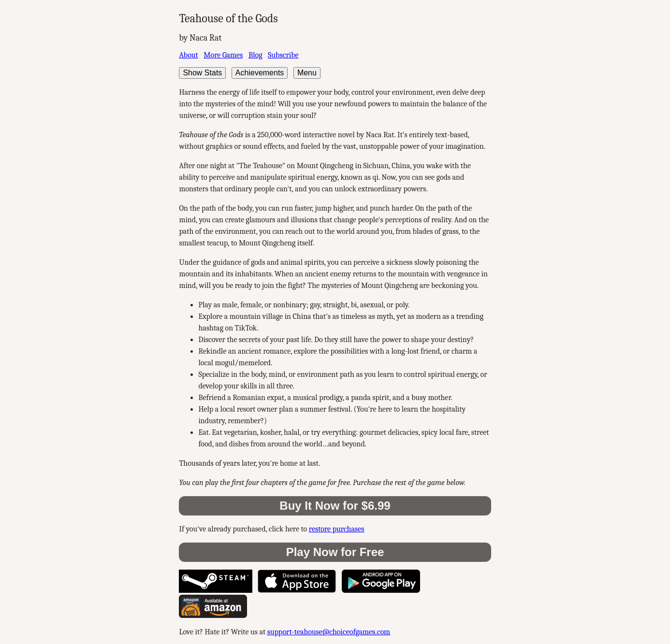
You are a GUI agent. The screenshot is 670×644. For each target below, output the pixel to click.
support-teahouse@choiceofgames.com (329, 632)
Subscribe (283, 55)
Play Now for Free (335, 552)
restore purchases (337, 529)
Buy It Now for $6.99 (335, 506)
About (188, 55)
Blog (255, 55)
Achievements (260, 73)
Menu (307, 73)
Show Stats (202, 73)
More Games (223, 55)
